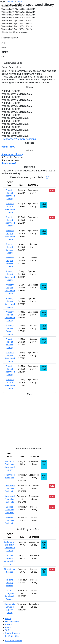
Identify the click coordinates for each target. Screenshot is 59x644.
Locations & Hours (13, 621)
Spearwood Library (12, 154)
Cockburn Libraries (14, 641)
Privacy (8, 624)
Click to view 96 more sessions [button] (15, 32)
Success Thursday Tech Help (9, 510)
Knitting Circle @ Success (10, 583)
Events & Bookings (12, 6)
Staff (7, 630)
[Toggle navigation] (3, 3)
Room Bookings (12, 636)
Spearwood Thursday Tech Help (10, 488)
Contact (9, 627)
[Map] (29, 421)
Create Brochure (13, 633)
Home (8, 619)
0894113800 (8, 147)
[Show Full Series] (47, 177)
